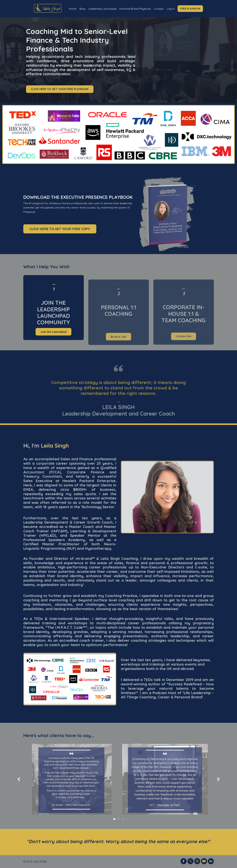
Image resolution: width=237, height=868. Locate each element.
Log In (172, 9)
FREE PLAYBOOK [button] (192, 9)
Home (71, 9)
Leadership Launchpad (102, 9)
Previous (19, 779)
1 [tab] (114, 819)
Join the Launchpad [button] (53, 346)
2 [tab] (119, 819)
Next (218, 779)
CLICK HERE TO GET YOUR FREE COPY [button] (60, 229)
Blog (81, 9)
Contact (160, 9)
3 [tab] (123, 819)
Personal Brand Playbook (135, 9)
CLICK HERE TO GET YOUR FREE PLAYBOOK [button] (60, 89)
